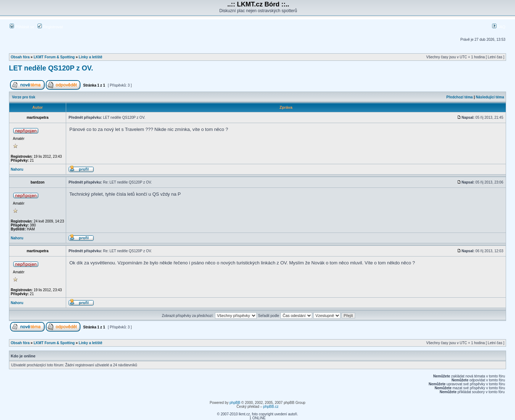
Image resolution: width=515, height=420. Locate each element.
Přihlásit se (22, 27)
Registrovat (50, 27)
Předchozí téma (460, 97)
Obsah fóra (20, 57)
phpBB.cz (271, 407)
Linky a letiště (90, 57)
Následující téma (490, 97)
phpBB (235, 403)
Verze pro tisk (24, 97)
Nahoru (17, 169)
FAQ (499, 27)
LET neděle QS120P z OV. (51, 68)
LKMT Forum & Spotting (54, 57)
